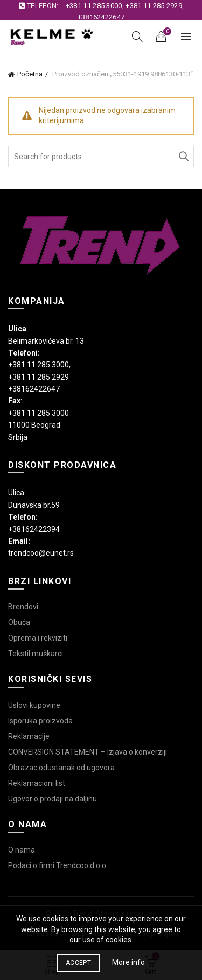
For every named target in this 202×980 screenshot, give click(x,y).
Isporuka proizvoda (40, 721)
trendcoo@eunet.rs (41, 553)
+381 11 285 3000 (94, 6)
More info (128, 962)
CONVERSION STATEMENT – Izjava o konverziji (88, 752)
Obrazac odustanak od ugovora (61, 768)
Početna (30, 74)
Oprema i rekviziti (38, 638)
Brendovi (23, 607)
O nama (22, 850)
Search (183, 157)
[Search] (137, 37)
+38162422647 (101, 17)
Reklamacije (29, 736)
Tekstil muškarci (36, 654)
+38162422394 (34, 529)
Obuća (19, 622)
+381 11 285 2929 (154, 6)
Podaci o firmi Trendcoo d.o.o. (58, 865)
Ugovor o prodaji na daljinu (53, 799)
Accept (78, 963)
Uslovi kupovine (34, 705)
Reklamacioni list (37, 783)
